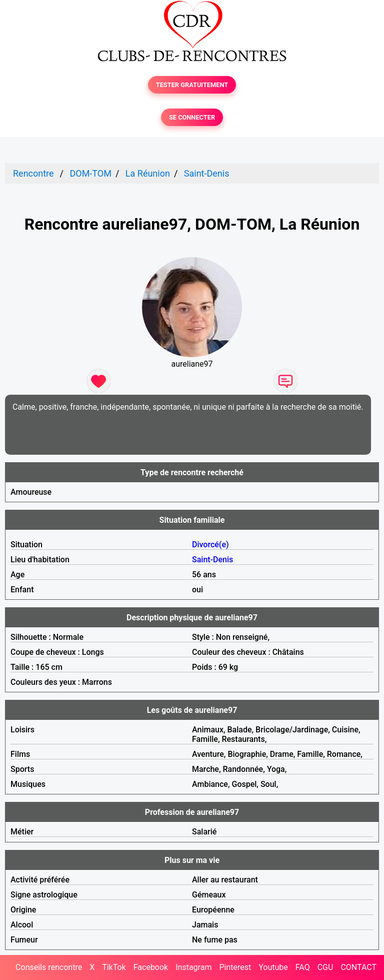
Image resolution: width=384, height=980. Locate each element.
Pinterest (235, 967)
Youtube (273, 967)
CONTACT (358, 967)
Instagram (193, 967)
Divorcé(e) (210, 545)
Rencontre (33, 173)
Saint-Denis (207, 173)
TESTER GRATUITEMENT (192, 85)
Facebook (151, 967)
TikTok (114, 967)
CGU (325, 967)
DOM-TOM (90, 173)
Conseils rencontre (49, 967)
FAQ (303, 967)
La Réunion (148, 173)
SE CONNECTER (192, 117)
